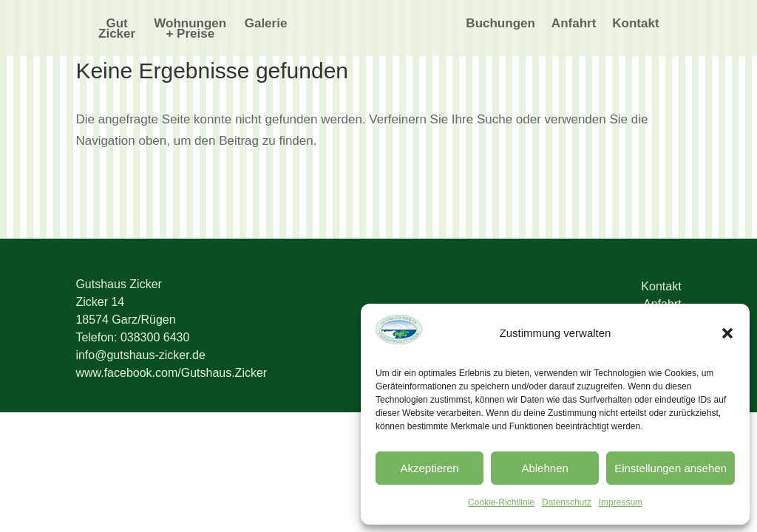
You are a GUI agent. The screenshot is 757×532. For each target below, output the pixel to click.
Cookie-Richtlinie (501, 502)
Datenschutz (567, 502)
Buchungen (500, 24)
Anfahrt (574, 24)
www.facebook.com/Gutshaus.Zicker (171, 373)
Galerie (266, 24)
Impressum (621, 502)
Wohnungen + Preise (190, 30)
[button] (727, 333)
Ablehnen (544, 468)
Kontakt (635, 24)
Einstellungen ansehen (671, 468)
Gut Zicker (117, 30)
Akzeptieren (429, 468)
